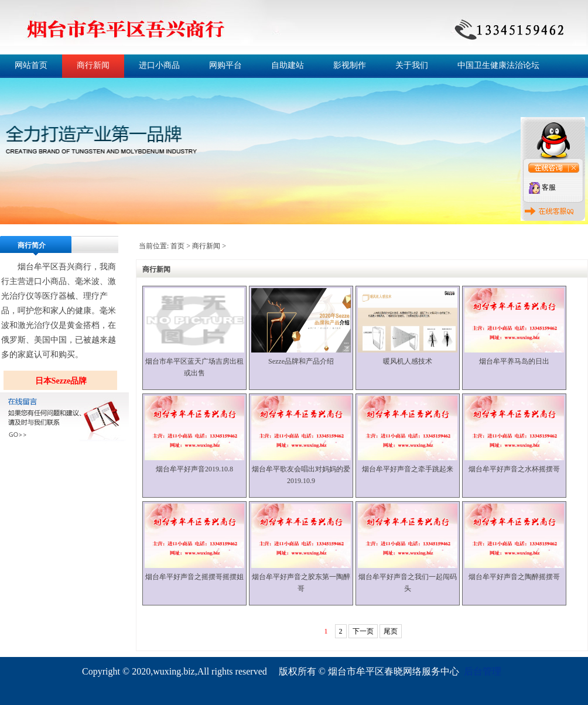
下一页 (363, 631)
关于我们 (412, 65)
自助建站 (288, 65)
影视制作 (350, 65)
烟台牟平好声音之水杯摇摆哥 (514, 469)
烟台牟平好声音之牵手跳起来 (408, 469)
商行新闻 (93, 65)
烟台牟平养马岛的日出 (514, 361)
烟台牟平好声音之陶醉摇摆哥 (514, 577)
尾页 (391, 631)
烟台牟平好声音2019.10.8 (194, 469)
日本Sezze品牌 (61, 381)
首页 (177, 246)
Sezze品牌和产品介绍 (301, 361)
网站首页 (31, 65)
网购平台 (225, 65)
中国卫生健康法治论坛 (498, 65)
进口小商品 (159, 65)
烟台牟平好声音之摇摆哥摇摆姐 (194, 577)
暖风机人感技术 (408, 361)
